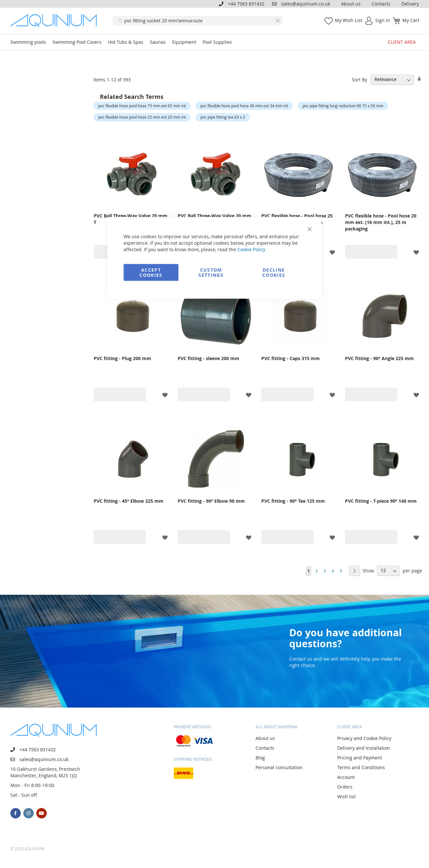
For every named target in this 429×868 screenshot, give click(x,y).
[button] (332, 252)
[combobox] (198, 21)
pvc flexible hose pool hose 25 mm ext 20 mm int (142, 117)
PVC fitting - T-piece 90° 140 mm (381, 501)
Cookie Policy (251, 249)
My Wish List (349, 20)
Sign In (383, 20)
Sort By (359, 79)
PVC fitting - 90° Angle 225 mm (379, 358)
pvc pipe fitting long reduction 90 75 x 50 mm (343, 106)
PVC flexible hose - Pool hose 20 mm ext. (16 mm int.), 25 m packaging (381, 222)
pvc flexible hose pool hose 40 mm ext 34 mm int (244, 106)
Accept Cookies (151, 272)
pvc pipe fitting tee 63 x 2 (223, 117)
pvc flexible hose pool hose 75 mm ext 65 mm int (142, 106)
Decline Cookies (274, 272)
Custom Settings (211, 272)
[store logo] (56, 21)
